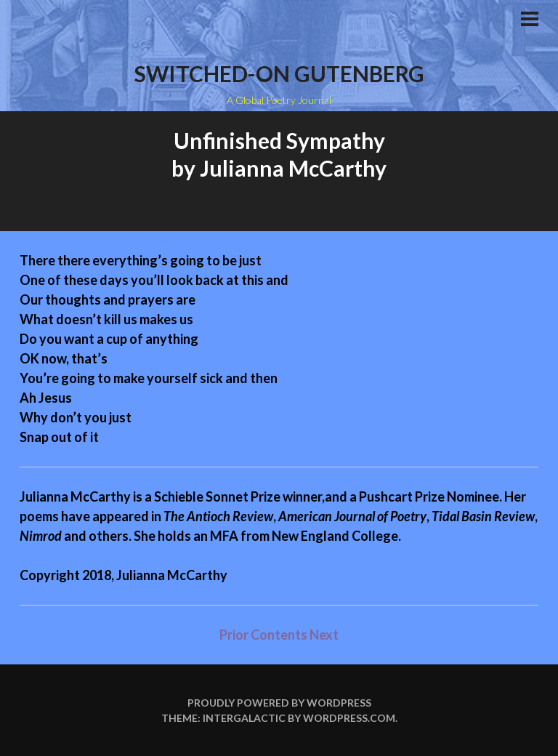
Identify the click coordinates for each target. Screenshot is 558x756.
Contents (280, 635)
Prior (234, 635)
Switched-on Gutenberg (279, 73)
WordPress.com (349, 718)
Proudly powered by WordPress (279, 703)
